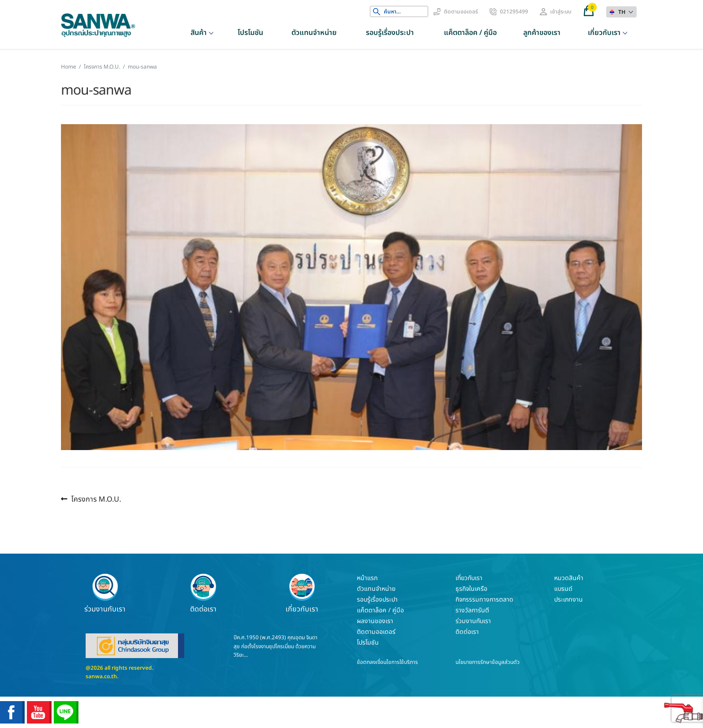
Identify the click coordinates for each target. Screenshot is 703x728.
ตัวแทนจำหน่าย (314, 33)
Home (69, 67)
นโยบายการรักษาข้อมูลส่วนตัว (488, 662)
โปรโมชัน (250, 33)
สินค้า (199, 33)
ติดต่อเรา (204, 594)
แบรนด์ (563, 589)
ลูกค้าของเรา (542, 33)
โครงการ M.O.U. (102, 67)
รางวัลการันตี (472, 610)
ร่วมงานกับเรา (105, 594)
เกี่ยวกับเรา (604, 33)
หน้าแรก (367, 578)
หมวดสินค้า (569, 578)
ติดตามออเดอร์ (461, 12)
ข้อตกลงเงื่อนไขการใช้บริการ (387, 662)
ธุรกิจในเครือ (471, 589)
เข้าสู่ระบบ (561, 12)
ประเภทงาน (568, 600)
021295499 (514, 12)
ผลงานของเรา (375, 621)
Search (377, 12)
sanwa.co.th (101, 676)
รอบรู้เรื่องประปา (390, 33)
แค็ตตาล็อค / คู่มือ (470, 33)
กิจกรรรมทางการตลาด (484, 600)
